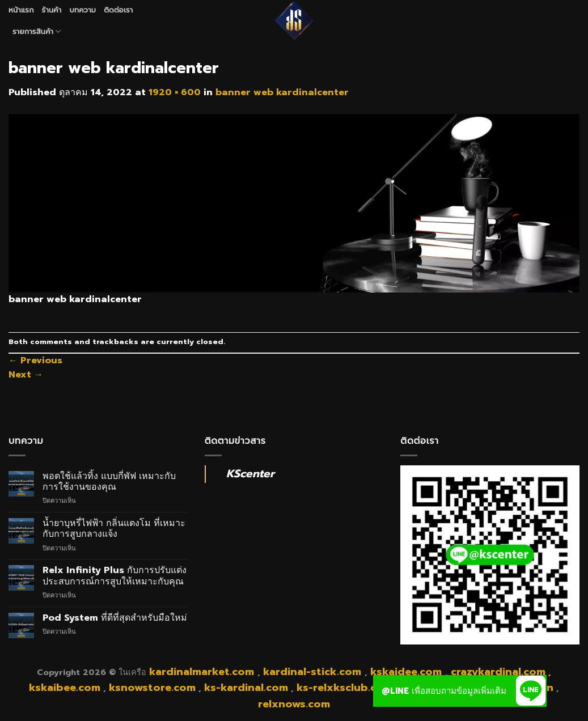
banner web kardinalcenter (282, 92)
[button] (531, 691)
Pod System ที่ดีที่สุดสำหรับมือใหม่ (115, 618)
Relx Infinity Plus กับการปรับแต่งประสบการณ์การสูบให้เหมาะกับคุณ (115, 576)
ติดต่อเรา (118, 10)
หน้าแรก (21, 10)
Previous (35, 360)
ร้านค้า (52, 10)
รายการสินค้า (37, 32)
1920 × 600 (175, 92)
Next (26, 375)
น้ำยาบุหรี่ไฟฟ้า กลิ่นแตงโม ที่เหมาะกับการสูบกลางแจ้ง (114, 529)
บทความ (83, 10)
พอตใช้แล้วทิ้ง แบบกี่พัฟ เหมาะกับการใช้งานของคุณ (109, 482)
